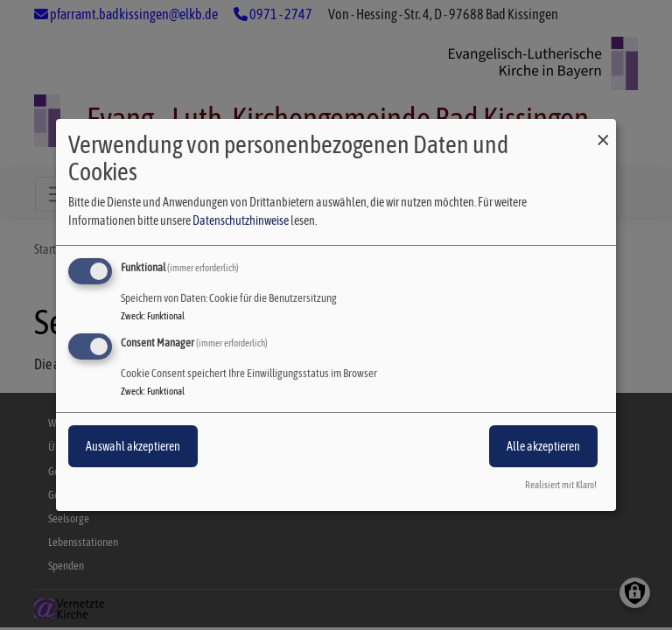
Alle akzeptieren (543, 446)
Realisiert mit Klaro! (561, 485)
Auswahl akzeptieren (133, 446)
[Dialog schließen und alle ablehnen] (603, 130)
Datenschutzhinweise (241, 220)
